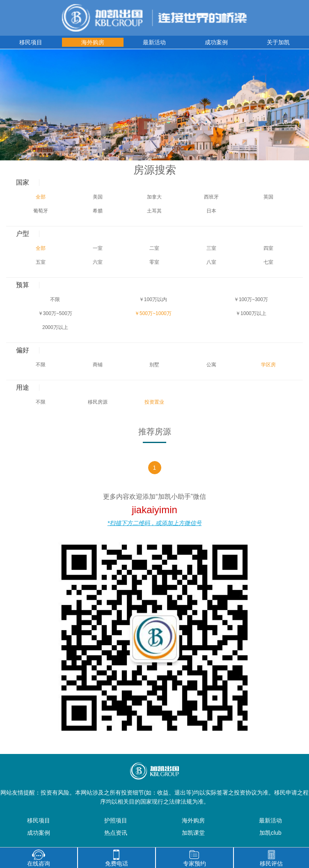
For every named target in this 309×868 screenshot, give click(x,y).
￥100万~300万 (251, 299)
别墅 (154, 365)
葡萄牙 (41, 211)
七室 (268, 262)
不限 (55, 299)
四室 (268, 248)
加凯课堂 (193, 833)
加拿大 (154, 197)
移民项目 (31, 42)
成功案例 (216, 42)
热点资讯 (116, 833)
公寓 (211, 365)
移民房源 (98, 402)
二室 (154, 248)
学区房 (268, 365)
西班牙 (211, 197)
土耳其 (154, 211)
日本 (211, 211)
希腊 (98, 211)
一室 (98, 248)
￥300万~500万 (55, 313)
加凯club (270, 833)
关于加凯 (278, 42)
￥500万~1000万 (153, 313)
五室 (41, 262)
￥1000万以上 (251, 313)
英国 (268, 197)
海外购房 (93, 42)
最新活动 (154, 42)
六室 (98, 262)
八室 (211, 262)
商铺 (98, 365)
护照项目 (116, 820)
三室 (211, 248)
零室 (154, 262)
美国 (98, 197)
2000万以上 (55, 327)
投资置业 (154, 402)
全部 (41, 197)
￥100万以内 (153, 299)
